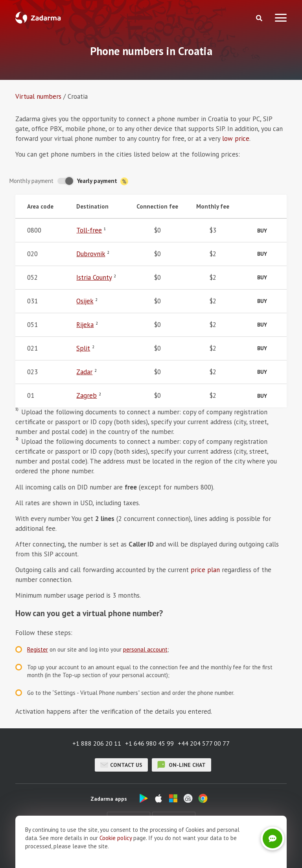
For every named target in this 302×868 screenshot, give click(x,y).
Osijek (85, 301)
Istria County (94, 277)
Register (38, 649)
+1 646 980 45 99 (149, 743)
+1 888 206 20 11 (97, 743)
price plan (205, 570)
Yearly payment (103, 181)
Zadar (84, 372)
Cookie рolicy (116, 856)
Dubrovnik (91, 254)
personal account (145, 649)
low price (236, 139)
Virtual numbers (38, 96)
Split (83, 348)
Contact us (121, 765)
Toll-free (89, 230)
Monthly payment (31, 181)
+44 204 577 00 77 (204, 743)
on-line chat (181, 765)
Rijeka (85, 325)
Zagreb (87, 395)
